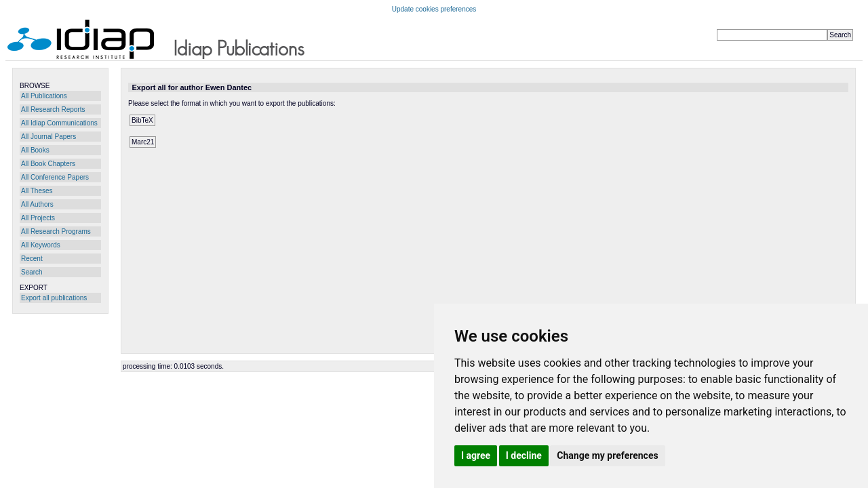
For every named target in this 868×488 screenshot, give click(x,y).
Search (32, 272)
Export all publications (54, 298)
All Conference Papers (55, 177)
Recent (32, 259)
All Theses (37, 191)
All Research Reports (53, 109)
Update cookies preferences (434, 9)
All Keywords (41, 245)
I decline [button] (524, 455)
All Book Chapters (48, 164)
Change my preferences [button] (607, 455)
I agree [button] (476, 455)
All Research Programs (56, 231)
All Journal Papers (48, 137)
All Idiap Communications (59, 123)
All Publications (44, 96)
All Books (35, 150)
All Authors (37, 204)
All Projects (38, 218)
